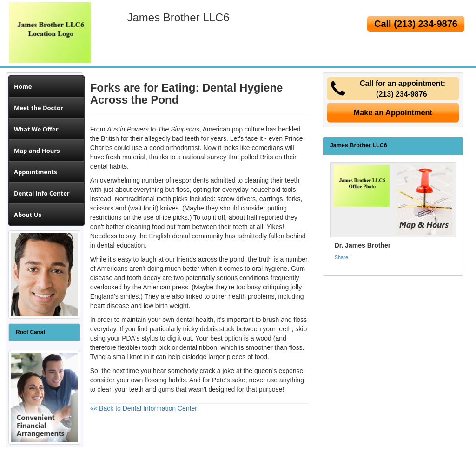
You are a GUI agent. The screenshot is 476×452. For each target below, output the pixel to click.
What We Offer (36, 129)
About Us (28, 215)
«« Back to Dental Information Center (144, 408)
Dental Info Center (42, 193)
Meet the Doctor (39, 108)
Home (23, 86)
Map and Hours (37, 151)
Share (341, 257)
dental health (195, 320)
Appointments (36, 172)
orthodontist (182, 148)
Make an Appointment (393, 112)
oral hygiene (270, 269)
